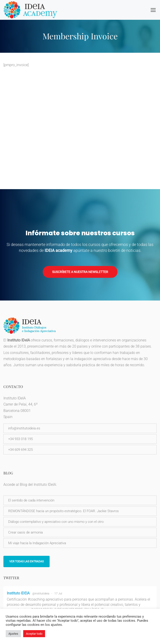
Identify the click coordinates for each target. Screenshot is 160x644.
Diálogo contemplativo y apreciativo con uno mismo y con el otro (56, 522)
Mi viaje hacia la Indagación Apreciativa (37, 543)
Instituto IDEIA (18, 593)
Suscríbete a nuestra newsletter (80, 272)
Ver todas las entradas (27, 561)
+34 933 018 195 (20, 439)
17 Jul (58, 594)
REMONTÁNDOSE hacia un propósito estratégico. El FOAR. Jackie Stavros (63, 511)
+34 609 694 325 (20, 450)
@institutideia (41, 594)
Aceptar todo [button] (34, 634)
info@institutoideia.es (24, 428)
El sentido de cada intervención (31, 500)
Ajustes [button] (13, 634)
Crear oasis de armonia (25, 532)
